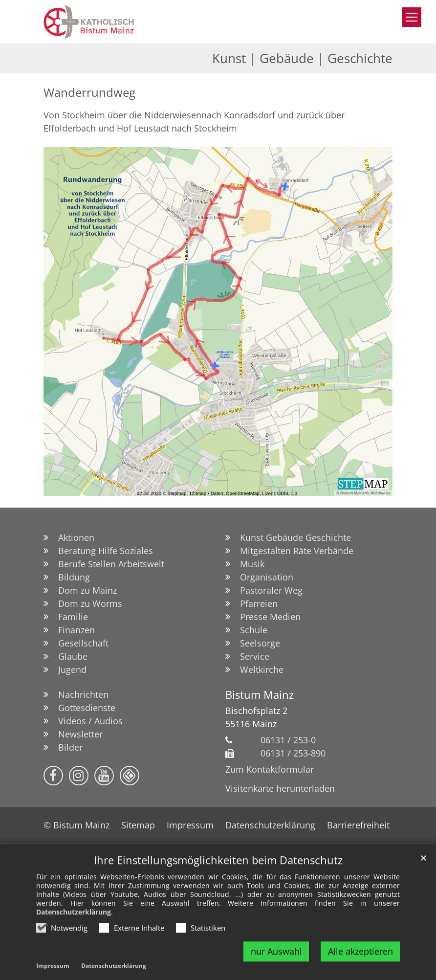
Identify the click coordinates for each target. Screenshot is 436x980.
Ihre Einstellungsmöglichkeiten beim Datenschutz (218, 881)
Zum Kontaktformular (270, 769)
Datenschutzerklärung (74, 933)
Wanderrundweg (89, 92)
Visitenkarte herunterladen (280, 788)
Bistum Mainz (260, 695)
